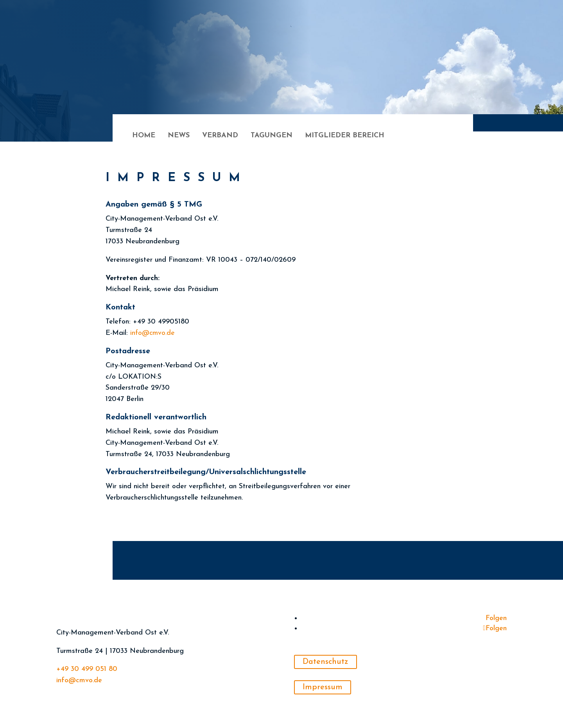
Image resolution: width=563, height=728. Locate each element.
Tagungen (272, 136)
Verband (220, 136)
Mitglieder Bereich (345, 136)
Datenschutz (325, 662)
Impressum (323, 687)
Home (144, 136)
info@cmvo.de (79, 680)
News (179, 136)
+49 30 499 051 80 (87, 669)
